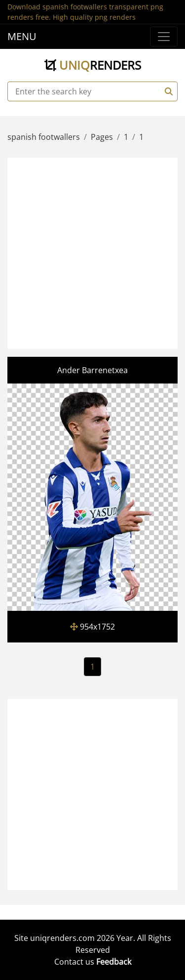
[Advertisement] (92, 252)
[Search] (167, 91)
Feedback (114, 962)
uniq (93, 65)
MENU (22, 36)
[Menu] (164, 37)
